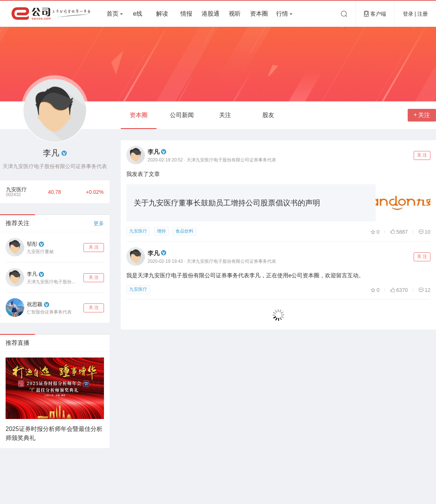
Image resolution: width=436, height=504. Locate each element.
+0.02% (95, 192)
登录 (409, 14)
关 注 (94, 247)
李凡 (32, 274)
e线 (138, 14)
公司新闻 (182, 115)
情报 (186, 14)
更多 (99, 223)
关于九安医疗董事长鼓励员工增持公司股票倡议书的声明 (227, 203)
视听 (235, 14)
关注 (225, 115)
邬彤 (32, 244)
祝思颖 (35, 304)
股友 (268, 115)
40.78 (55, 192)
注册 (423, 14)
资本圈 (259, 14)
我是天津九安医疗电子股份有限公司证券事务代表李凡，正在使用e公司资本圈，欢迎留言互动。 (245, 275)
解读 (162, 14)
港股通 (211, 14)
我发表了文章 (143, 174)
